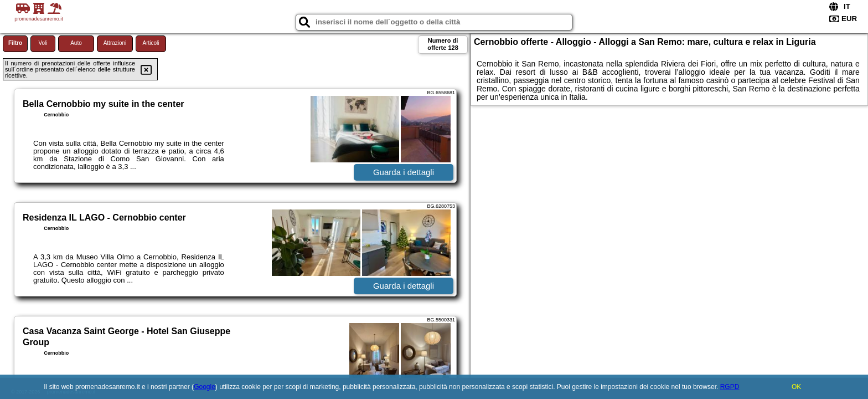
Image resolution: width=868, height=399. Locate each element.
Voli (43, 43)
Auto (76, 43)
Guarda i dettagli (404, 172)
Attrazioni (115, 43)
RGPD (730, 387)
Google (205, 387)
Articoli (151, 43)
